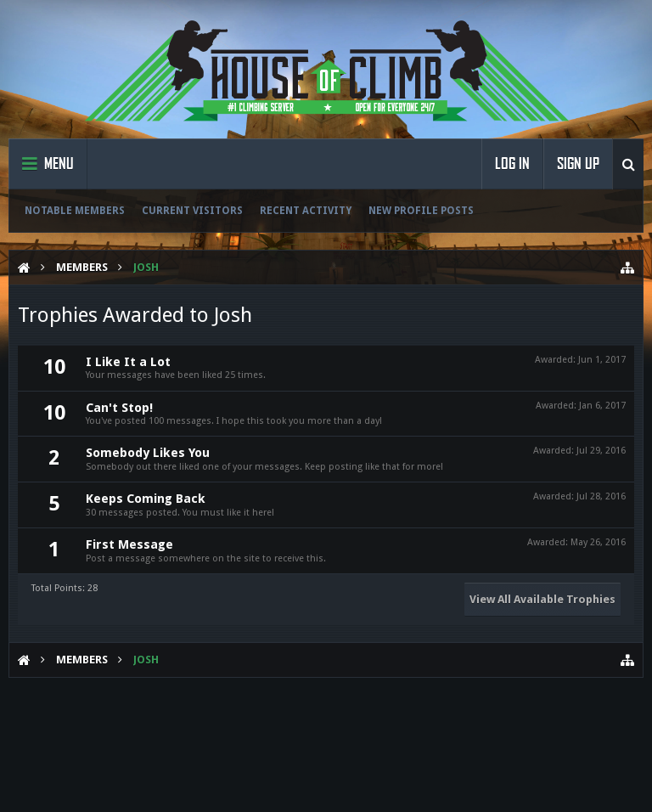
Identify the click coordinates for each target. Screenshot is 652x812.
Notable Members (75, 211)
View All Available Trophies (542, 599)
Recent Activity (306, 211)
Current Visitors (192, 211)
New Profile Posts (421, 211)
